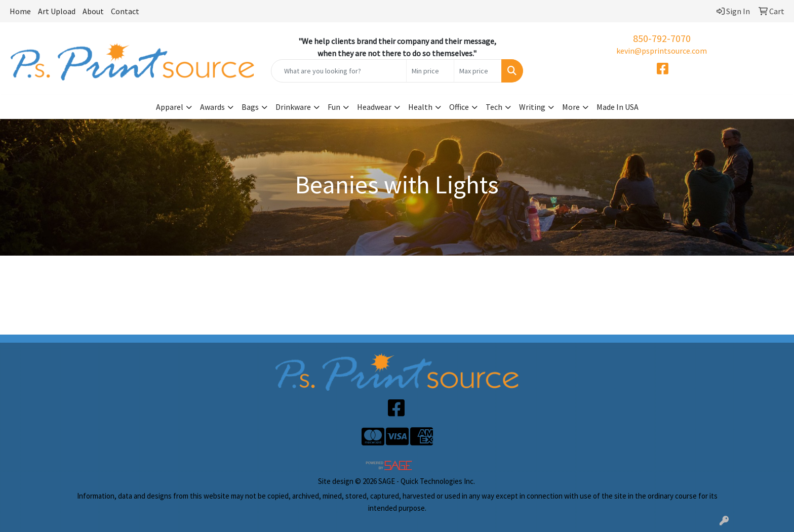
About (93, 11)
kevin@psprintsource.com (662, 51)
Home (20, 11)
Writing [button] (532, 107)
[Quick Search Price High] (478, 71)
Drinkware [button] (293, 107)
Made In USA (618, 107)
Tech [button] (494, 107)
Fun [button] (334, 107)
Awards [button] (212, 107)
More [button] (571, 107)
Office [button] (459, 107)
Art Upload (57, 11)
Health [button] (420, 107)
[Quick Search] (339, 71)
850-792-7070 (662, 38)
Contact (125, 11)
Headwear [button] (374, 107)
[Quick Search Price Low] (430, 71)
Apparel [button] (170, 107)
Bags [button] (250, 107)
